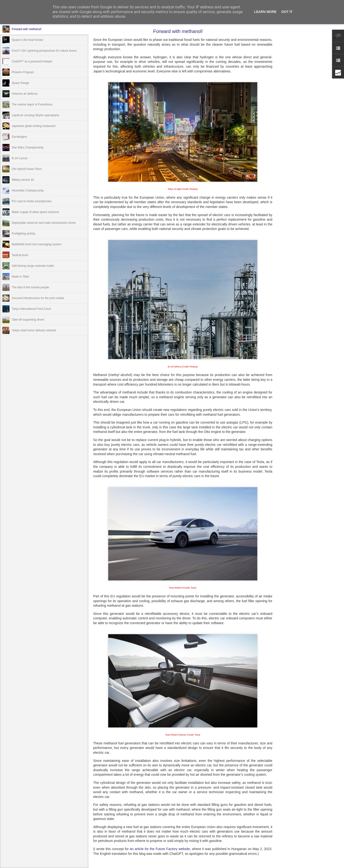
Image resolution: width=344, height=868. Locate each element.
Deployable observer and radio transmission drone (44, 223)
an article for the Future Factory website (160, 849)
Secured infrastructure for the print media (38, 298)
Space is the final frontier (27, 40)
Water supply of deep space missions (35, 212)
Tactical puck (20, 255)
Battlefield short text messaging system (37, 244)
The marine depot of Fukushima (32, 104)
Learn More (265, 12)
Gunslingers (19, 137)
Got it (287, 12)
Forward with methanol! (27, 29)
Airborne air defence (25, 94)
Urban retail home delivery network (34, 330)
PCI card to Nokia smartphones (32, 201)
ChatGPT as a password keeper (32, 61)
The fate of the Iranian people (30, 287)
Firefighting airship (23, 234)
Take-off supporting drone (28, 320)
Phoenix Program (23, 72)
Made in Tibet (20, 277)
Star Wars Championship (28, 147)
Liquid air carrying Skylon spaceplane (35, 115)
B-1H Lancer (20, 158)
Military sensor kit (23, 180)
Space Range (20, 83)
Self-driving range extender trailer (33, 266)
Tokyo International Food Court (31, 309)
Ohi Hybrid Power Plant (27, 169)
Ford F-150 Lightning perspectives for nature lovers (44, 51)
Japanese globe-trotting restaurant (34, 126)
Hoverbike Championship (28, 191)
